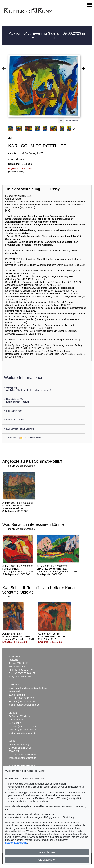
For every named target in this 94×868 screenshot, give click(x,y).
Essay (55, 189)
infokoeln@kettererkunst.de (22, 758)
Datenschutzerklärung (16, 843)
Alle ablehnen (47, 852)
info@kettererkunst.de (20, 677)
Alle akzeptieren (47, 860)
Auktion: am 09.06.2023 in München (47, 36)
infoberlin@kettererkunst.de (22, 733)
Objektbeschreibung (23, 189)
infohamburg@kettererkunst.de (24, 705)
